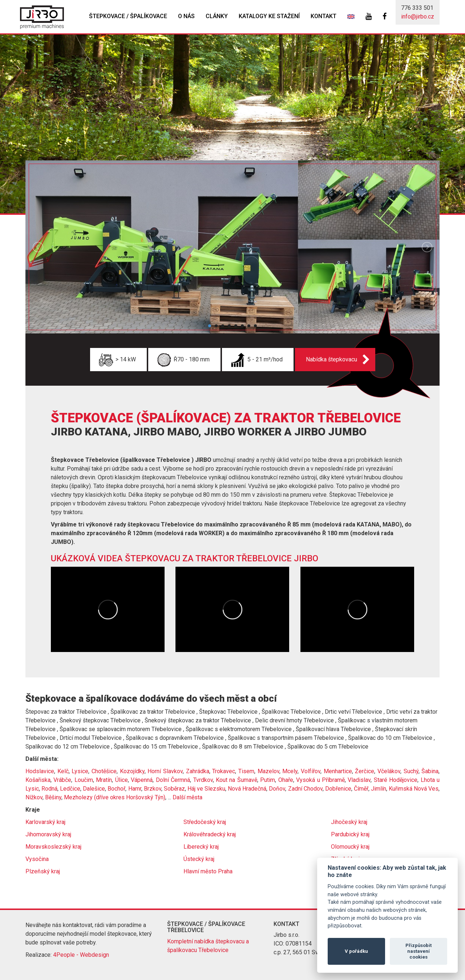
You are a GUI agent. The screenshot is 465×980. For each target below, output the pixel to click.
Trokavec (224, 771)
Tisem (246, 771)
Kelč (63, 771)
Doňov (277, 789)
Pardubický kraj (350, 834)
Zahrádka (198, 771)
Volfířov (311, 771)
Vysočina (37, 859)
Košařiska (38, 780)
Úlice (122, 780)
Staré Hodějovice (396, 780)
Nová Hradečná (247, 789)
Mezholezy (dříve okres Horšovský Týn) (115, 797)
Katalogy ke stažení (269, 16)
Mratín (104, 780)
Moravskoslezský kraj (53, 847)
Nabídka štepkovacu (331, 359)
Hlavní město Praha (208, 871)
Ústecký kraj (199, 859)
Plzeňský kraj (43, 871)
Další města (187, 797)
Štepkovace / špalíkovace (128, 16)
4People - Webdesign (81, 955)
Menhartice (338, 771)
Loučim (84, 780)
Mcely (290, 771)
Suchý (411, 771)
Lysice (80, 771)
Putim (268, 780)
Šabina (430, 771)
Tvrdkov (203, 780)
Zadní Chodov (305, 789)
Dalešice (94, 789)
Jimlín (379, 789)
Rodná (49, 789)
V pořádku (356, 951)
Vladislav (359, 780)
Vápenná (142, 780)
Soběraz (174, 789)
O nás (186, 16)
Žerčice (365, 771)
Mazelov (268, 771)
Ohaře (286, 780)
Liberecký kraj (201, 847)
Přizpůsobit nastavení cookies (418, 951)
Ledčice (70, 789)
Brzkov (153, 789)
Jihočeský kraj (349, 822)
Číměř (361, 789)
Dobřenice (338, 789)
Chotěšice (104, 771)
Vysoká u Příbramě (320, 780)
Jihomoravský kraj (48, 834)
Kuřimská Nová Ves (414, 789)
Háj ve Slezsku (206, 789)
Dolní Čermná (173, 780)
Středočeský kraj (205, 822)
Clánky (217, 16)
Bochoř (116, 789)
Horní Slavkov (165, 771)
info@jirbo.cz (418, 17)
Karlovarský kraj (45, 822)
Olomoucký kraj (350, 847)
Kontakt (324, 16)
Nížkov (34, 797)
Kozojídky (132, 771)
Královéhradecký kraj (210, 834)
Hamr (135, 789)
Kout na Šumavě (236, 780)
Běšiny (53, 797)
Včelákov (389, 771)
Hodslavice (40, 771)
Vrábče (62, 780)
